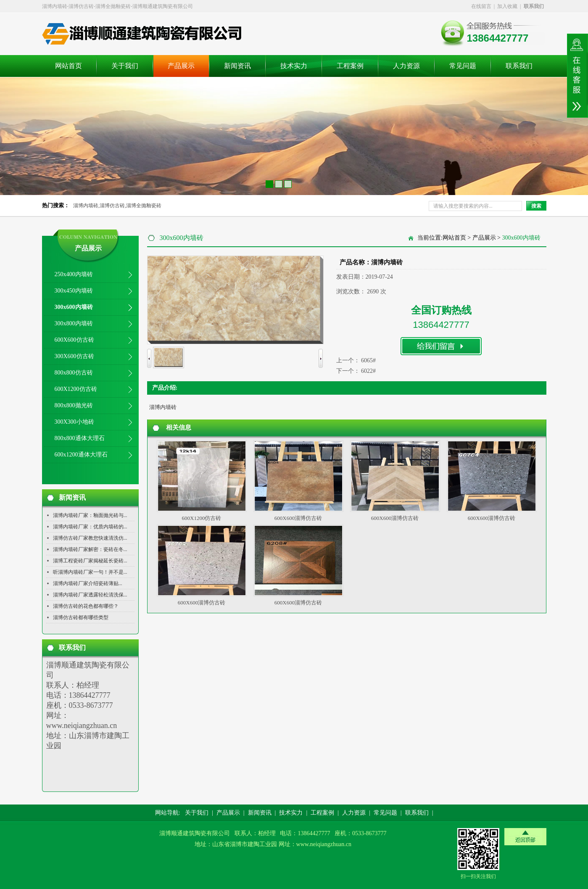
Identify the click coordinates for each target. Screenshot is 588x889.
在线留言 (481, 6)
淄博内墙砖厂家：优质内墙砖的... (90, 527)
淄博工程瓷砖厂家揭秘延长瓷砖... (90, 561)
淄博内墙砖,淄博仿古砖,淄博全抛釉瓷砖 (117, 206)
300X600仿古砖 (74, 356)
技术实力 (294, 66)
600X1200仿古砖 (76, 389)
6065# (368, 360)
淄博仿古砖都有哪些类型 (81, 617)
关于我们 (125, 66)
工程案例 (350, 66)
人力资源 (406, 66)
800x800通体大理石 (80, 438)
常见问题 (463, 66)
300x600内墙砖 (74, 307)
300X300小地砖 (74, 422)
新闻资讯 (237, 66)
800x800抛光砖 (74, 405)
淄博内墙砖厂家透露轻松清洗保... (90, 595)
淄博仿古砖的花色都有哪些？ (86, 606)
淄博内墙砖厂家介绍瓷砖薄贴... (88, 583)
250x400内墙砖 (74, 274)
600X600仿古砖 (74, 340)
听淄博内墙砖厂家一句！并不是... (90, 572)
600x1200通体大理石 (81, 455)
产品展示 (181, 66)
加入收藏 (507, 6)
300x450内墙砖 (74, 291)
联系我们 (519, 66)
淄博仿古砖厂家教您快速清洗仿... (90, 538)
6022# (368, 371)
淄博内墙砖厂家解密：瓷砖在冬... (90, 549)
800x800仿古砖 (74, 373)
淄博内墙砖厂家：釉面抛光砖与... (90, 515)
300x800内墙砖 (74, 323)
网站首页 (69, 66)
